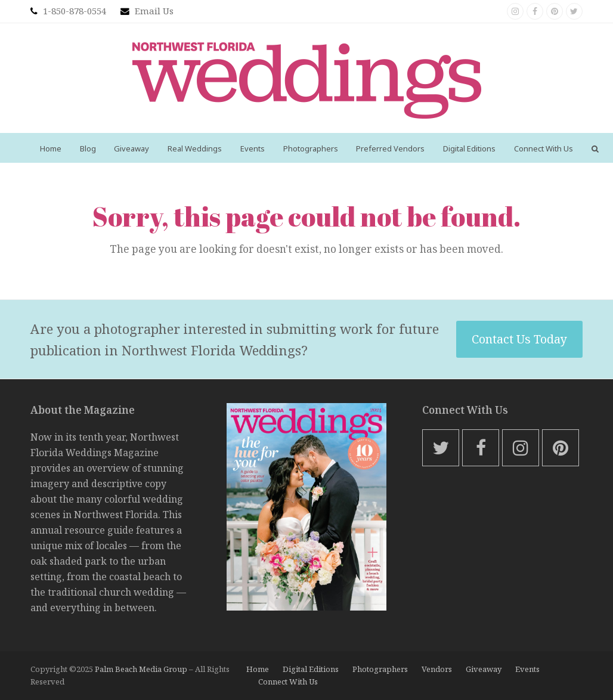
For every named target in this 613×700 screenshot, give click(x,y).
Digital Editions (311, 669)
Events (527, 669)
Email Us (154, 11)
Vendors (437, 669)
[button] (595, 148)
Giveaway (484, 669)
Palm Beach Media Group (141, 669)
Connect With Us (288, 682)
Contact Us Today (519, 339)
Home (258, 669)
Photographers (380, 669)
